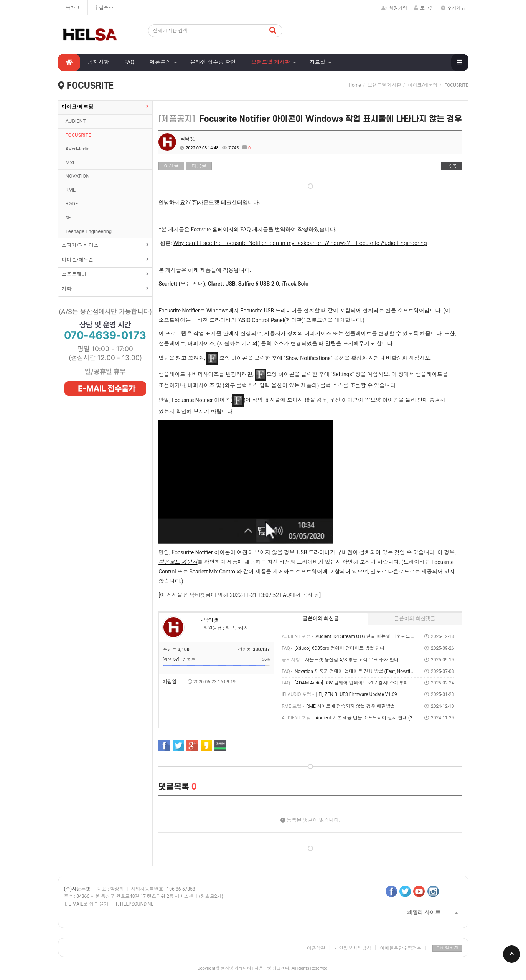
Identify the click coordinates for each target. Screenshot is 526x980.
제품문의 (160, 62)
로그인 (424, 8)
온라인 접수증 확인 (213, 62)
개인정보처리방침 (353, 948)
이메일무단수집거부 (403, 948)
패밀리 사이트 (433, 913)
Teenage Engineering (89, 231)
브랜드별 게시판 (271, 62)
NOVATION (78, 176)
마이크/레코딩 (78, 107)
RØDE (72, 204)
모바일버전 (447, 948)
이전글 (171, 166)
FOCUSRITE (78, 135)
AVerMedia (78, 149)
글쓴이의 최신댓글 (415, 619)
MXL (71, 163)
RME (71, 190)
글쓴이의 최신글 (321, 619)
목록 (452, 166)
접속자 (104, 8)
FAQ (129, 62)
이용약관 (316, 948)
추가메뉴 (453, 8)
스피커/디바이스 (80, 245)
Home (355, 85)
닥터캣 (187, 139)
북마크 (73, 8)
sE (68, 217)
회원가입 (394, 8)
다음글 (199, 166)
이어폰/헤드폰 (78, 260)
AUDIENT (76, 121)
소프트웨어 (74, 274)
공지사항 (99, 62)
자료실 (317, 62)
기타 (67, 289)
